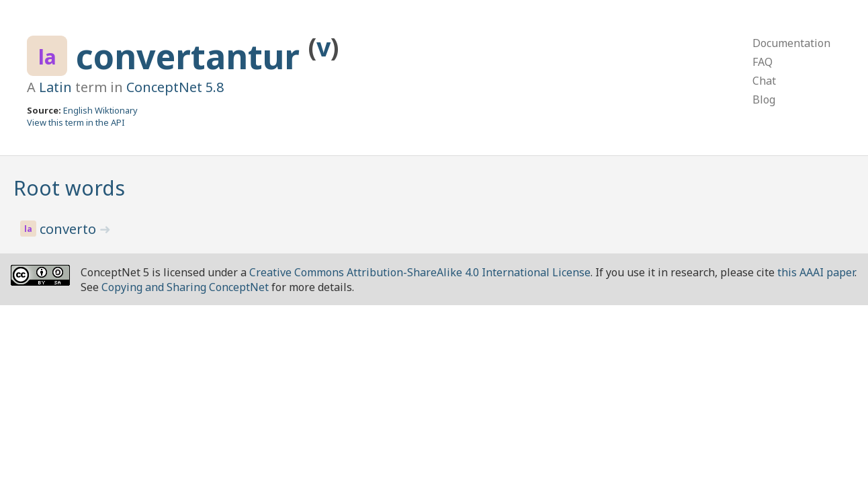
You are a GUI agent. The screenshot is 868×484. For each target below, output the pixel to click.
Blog (764, 99)
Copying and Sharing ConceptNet (185, 287)
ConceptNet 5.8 (175, 87)
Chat (764, 81)
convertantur (192, 56)
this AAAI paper (816, 272)
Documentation (791, 43)
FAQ (763, 62)
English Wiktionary (100, 110)
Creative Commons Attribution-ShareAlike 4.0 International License (420, 272)
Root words (69, 188)
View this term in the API (76, 122)
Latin (55, 87)
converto (70, 229)
